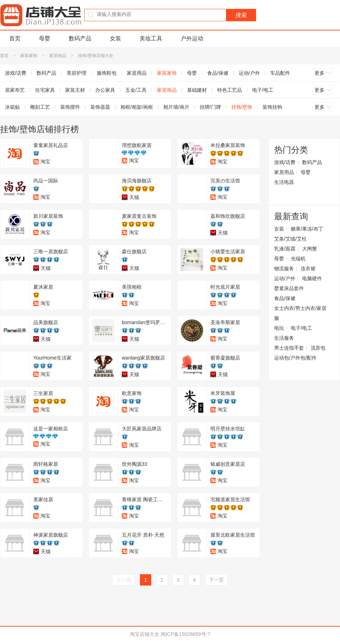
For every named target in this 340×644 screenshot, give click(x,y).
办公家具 (105, 90)
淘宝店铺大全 (144, 634)
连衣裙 (308, 269)
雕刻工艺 (40, 107)
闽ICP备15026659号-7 (186, 634)
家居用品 (137, 73)
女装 (115, 38)
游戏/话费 (285, 162)
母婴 (45, 38)
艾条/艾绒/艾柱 (290, 239)
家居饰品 (58, 56)
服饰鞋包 (107, 73)
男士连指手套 (289, 348)
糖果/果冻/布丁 (307, 229)
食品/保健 (218, 73)
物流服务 (284, 269)
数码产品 (80, 38)
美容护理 (76, 73)
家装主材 (75, 90)
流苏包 (318, 348)
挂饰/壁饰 (242, 107)
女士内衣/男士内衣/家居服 (300, 313)
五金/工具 (136, 90)
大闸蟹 (310, 249)
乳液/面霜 (285, 249)
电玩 (279, 328)
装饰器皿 (100, 107)
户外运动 (192, 38)
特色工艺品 (229, 90)
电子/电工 (263, 90)
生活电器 (284, 182)
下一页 (216, 580)
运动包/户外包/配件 (295, 358)
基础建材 (197, 90)
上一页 (124, 580)
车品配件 (280, 73)
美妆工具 (151, 38)
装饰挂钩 (272, 107)
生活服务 (284, 338)
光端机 (298, 259)
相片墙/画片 (176, 107)
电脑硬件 (312, 278)
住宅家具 (45, 90)
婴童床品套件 (289, 288)
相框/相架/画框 (137, 107)
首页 (15, 38)
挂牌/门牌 (210, 107)
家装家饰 (29, 56)
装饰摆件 (70, 107)
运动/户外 (249, 73)
